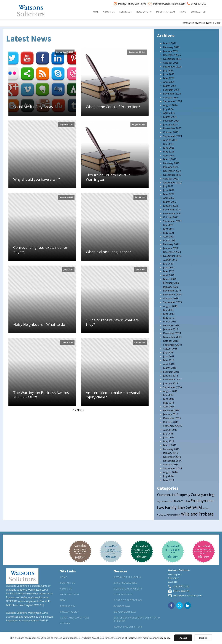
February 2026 (171, 46)
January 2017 (171, 382)
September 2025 (172, 65)
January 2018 (171, 374)
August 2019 (170, 305)
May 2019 (169, 316)
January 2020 (171, 285)
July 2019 (168, 309)
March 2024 (170, 115)
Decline (203, 638)
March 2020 (170, 278)
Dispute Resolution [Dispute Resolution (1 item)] (165, 500)
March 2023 (170, 158)
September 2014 (172, 467)
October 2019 (171, 297)
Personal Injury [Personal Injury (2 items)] (173, 513)
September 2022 (172, 181)
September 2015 (172, 425)
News (183, 11)
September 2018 (172, 343)
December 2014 (172, 456)
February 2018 (171, 370)
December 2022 (172, 170)
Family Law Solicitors (128, 626)
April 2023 (169, 154)
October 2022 (171, 177)
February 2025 (171, 88)
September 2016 (172, 386)
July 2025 (168, 69)
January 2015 (171, 452)
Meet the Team (166, 11)
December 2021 (172, 208)
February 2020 (171, 282)
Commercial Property (128, 587)
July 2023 (168, 143)
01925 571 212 (198, 3)
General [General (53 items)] (194, 506)
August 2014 (170, 471)
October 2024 (171, 96)
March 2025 (170, 85)
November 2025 (172, 58)
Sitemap (65, 622)
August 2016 (170, 390)
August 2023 (170, 139)
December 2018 (172, 332)
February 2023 (171, 162)
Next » (81, 409)
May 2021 (169, 231)
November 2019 (172, 293)
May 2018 (169, 359)
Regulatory (144, 11)
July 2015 (168, 432)
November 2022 (172, 173)
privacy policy (163, 638)
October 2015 (171, 421)
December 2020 (172, 251)
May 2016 (169, 401)
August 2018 (170, 347)
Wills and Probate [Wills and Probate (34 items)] (197, 513)
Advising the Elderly (128, 576)
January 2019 (171, 328)
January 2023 (171, 166)
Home (95, 11)
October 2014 (171, 463)
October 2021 (171, 216)
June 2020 (169, 266)
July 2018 (168, 351)
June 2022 (169, 189)
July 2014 (168, 475)
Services (125, 11)
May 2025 (169, 77)
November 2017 (172, 378)
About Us (109, 11)
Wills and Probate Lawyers (132, 631)
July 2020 (168, 262)
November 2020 (172, 255)
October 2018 (171, 340)
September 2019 (172, 301)
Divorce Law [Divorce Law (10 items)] (181, 500)
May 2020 (169, 270)
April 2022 (169, 197)
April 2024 (169, 112)
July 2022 (168, 185)
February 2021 (171, 243)
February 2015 (171, 448)
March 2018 (170, 367)
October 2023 (171, 131)
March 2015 (170, 444)
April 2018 (169, 363)
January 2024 (171, 123)
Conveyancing (123, 593)
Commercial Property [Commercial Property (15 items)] (174, 493)
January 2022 (171, 204)
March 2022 (170, 200)
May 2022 (169, 193)
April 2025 (169, 81)
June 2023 (169, 146)
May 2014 (169, 479)
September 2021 (172, 220)
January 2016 (171, 413)
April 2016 (169, 405)
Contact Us (198, 11)
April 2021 (169, 235)
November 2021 (172, 212)
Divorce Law (122, 605)
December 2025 (172, 54)
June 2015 (169, 436)
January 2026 (171, 50)
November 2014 (172, 459)
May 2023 (169, 150)
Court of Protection (128, 599)
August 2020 (170, 258)
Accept (183, 638)
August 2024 (170, 104)
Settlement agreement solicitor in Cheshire (137, 618)
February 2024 (171, 119)
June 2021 (169, 227)
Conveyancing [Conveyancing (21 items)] (203, 493)
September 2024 (172, 100)
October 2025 (171, 61)
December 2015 (172, 417)
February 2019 (171, 324)
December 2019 (172, 289)
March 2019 (170, 320)
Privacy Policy (69, 611)
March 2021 (170, 239)
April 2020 (169, 274)
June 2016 (169, 398)
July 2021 (168, 224)
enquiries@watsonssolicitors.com (169, 3)
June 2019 (169, 313)
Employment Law (125, 611)
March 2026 (170, 42)
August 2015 (170, 428)
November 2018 (172, 336)
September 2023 (172, 135)
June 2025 (169, 73)
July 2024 (168, 108)
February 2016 (171, 409)
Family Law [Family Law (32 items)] (175, 506)
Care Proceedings (126, 582)
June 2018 (169, 355)
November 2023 (172, 127)
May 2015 (169, 440)
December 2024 (172, 92)
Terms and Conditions (75, 616)
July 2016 (168, 394)
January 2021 (171, 247)
